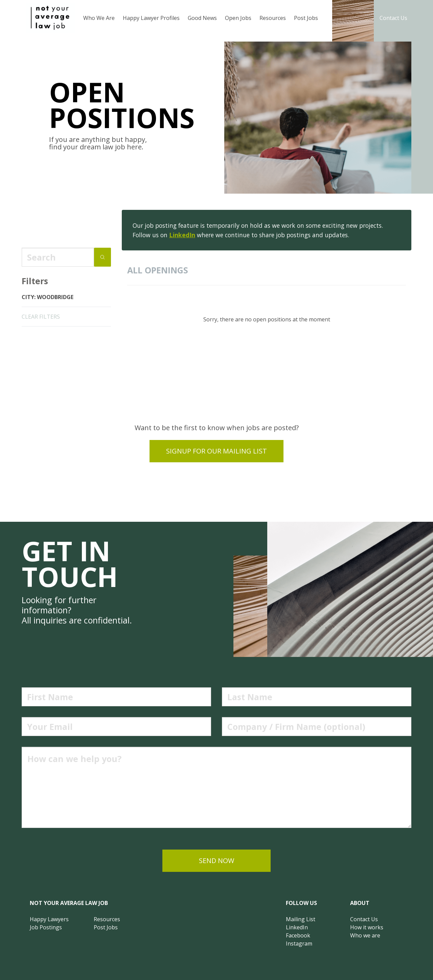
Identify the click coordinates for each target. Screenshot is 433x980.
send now (216, 861)
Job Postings (46, 927)
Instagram (299, 944)
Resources (273, 18)
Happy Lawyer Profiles (151, 18)
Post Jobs (306, 18)
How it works (367, 927)
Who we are (365, 935)
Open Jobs (238, 18)
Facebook (298, 935)
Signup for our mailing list (216, 451)
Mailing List (301, 919)
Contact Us (393, 18)
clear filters (41, 317)
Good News (202, 18)
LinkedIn (182, 235)
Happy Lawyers (49, 919)
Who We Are (99, 18)
